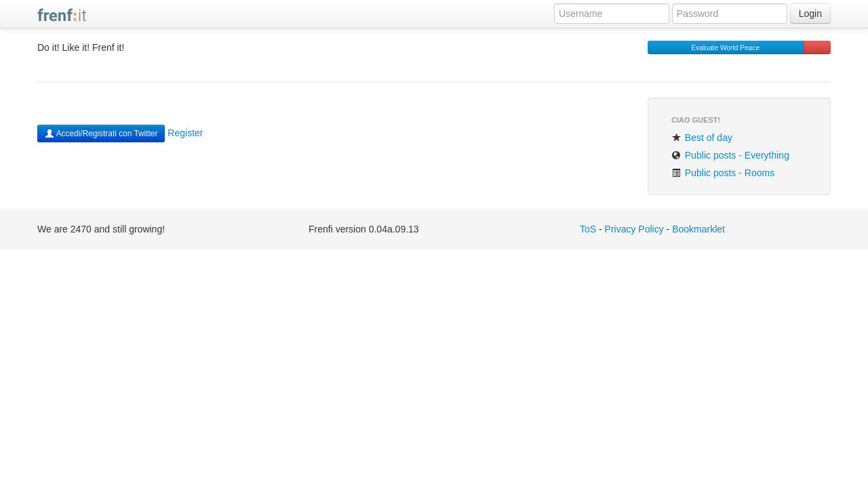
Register (185, 133)
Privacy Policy (634, 229)
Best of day (702, 138)
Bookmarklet (698, 229)
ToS (588, 229)
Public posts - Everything (730, 155)
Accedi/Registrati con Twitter (101, 134)
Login (810, 14)
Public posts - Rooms (723, 173)
